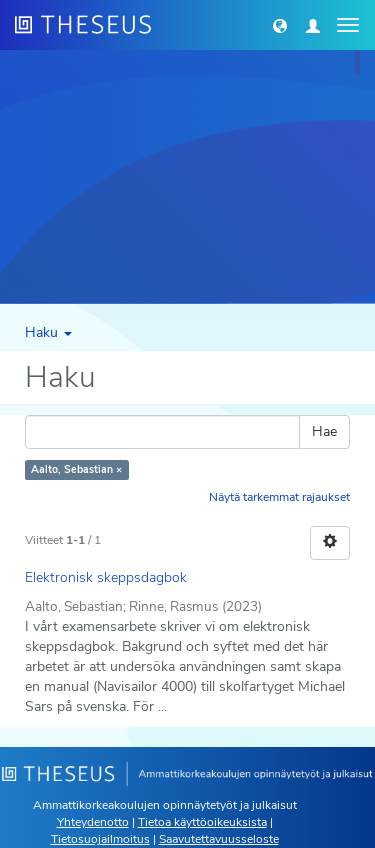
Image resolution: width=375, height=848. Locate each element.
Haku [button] (48, 332)
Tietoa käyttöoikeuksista (202, 822)
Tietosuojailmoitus (100, 839)
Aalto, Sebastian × (76, 469)
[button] (280, 25)
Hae (324, 431)
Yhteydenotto (93, 822)
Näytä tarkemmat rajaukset (279, 497)
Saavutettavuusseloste (219, 839)
